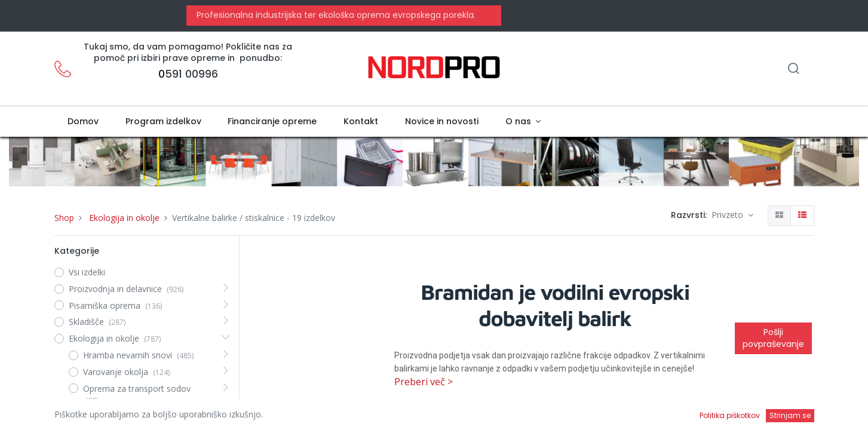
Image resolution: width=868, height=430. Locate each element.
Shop (64, 218)
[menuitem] (83, 122)
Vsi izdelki (87, 272)
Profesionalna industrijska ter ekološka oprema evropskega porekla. (335, 15)
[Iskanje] (793, 70)
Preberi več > (424, 382)
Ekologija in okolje (124, 218)
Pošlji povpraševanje (773, 338)
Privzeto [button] (729, 215)
